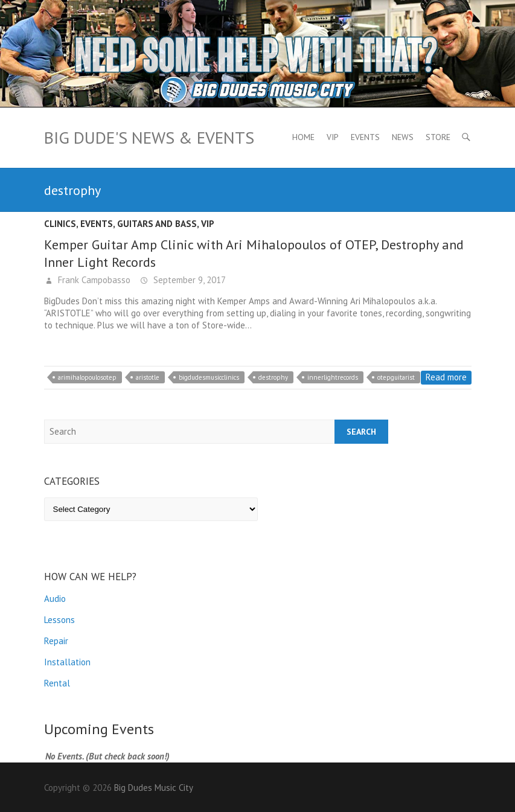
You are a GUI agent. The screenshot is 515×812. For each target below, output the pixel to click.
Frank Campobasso (93, 280)
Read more (446, 377)
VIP (333, 137)
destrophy (273, 377)
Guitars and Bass (157, 224)
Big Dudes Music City (154, 788)
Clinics (60, 224)
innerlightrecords (333, 377)
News (403, 137)
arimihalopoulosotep (87, 377)
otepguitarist (396, 377)
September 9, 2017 (188, 280)
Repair (56, 641)
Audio (55, 599)
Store (438, 137)
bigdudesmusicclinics (209, 377)
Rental (57, 683)
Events (365, 137)
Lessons (59, 620)
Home (303, 137)
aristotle (148, 377)
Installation (67, 662)
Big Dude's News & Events (149, 137)
